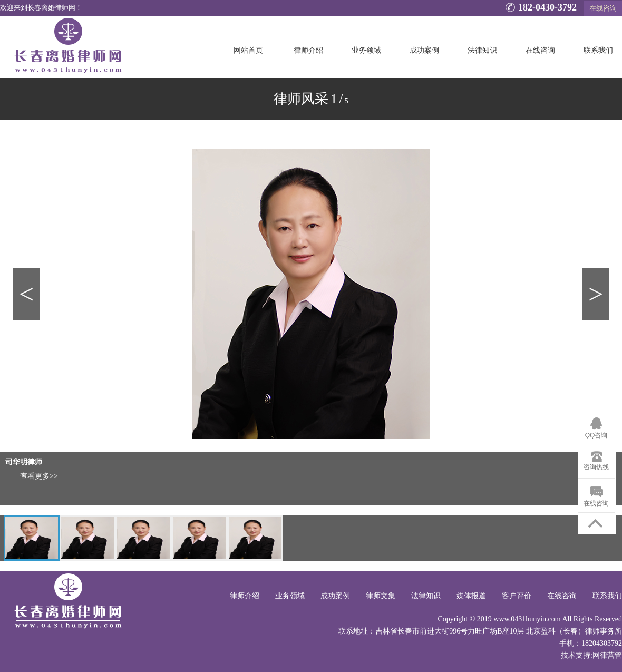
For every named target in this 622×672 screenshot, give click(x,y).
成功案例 (424, 50)
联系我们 (598, 50)
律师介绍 (308, 50)
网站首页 (248, 50)
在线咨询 (603, 8)
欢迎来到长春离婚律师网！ (41, 8)
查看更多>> (39, 476)
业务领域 (366, 50)
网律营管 (607, 655)
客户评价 (517, 596)
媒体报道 (471, 596)
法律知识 (482, 50)
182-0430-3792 (540, 8)
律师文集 (381, 596)
